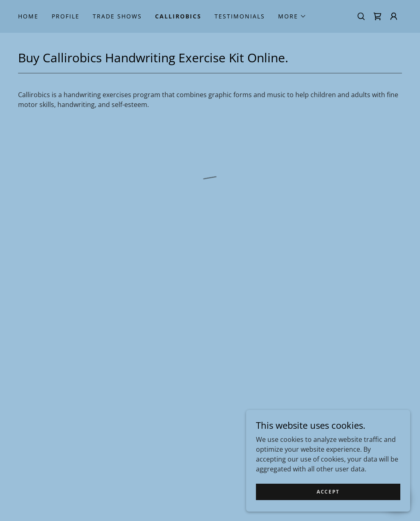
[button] (292, 16)
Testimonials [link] (240, 16)
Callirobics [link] (178, 16)
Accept (328, 492)
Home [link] (28, 16)
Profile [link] (66, 16)
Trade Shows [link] (117, 16)
